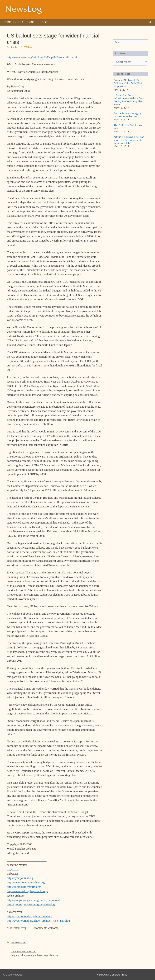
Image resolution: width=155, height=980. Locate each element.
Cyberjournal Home (19, 22)
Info (44, 22)
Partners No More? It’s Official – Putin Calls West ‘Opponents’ (128, 83)
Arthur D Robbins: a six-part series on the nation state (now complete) (129, 140)
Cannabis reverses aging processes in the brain (127, 115)
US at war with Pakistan (23, 951)
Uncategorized (18, 943)
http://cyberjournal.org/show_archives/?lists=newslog (38, 921)
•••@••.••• (13, 869)
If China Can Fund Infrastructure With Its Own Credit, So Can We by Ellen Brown (129, 100)
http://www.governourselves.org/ (26, 882)
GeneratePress (118, 975)
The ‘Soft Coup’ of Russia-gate (128, 127)
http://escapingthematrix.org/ (24, 887)
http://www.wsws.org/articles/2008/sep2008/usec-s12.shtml (42, 57)
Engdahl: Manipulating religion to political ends (35, 955)
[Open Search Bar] (150, 22)
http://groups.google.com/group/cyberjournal (33, 900)
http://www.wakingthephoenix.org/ (27, 891)
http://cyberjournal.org (20, 878)
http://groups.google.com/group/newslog (31, 904)
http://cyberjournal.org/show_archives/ (30, 916)
